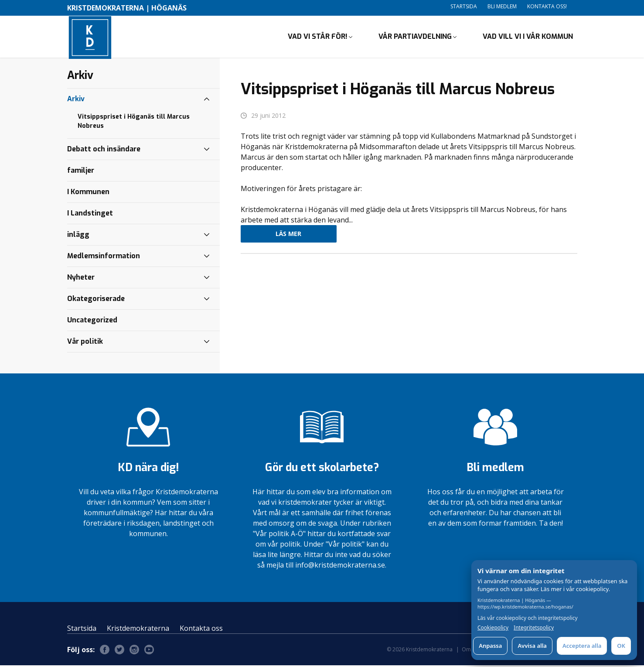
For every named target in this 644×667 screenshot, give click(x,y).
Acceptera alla (582, 646)
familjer (81, 172)
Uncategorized (92, 322)
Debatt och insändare (104, 151)
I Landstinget (90, 215)
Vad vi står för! (318, 37)
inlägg (78, 236)
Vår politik (85, 343)
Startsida (464, 6)
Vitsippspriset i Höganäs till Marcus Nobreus (134, 123)
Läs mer (288, 236)
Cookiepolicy (493, 628)
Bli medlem (502, 6)
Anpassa (490, 646)
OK (621, 646)
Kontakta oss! (547, 6)
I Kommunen (88, 193)
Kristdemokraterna (138, 630)
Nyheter (81, 279)
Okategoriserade (96, 300)
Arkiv (76, 101)
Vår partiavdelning (415, 37)
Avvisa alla (532, 646)
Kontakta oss (201, 630)
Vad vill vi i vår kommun (528, 37)
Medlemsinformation (104, 258)
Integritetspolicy (534, 628)
